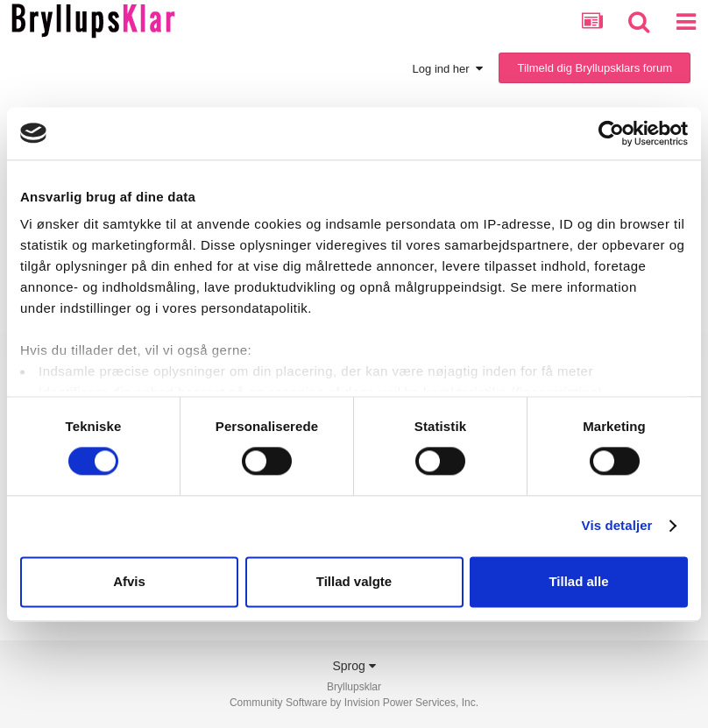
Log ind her (448, 69)
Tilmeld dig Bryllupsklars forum (595, 68)
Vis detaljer (617, 526)
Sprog (354, 666)
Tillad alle (578, 581)
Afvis (129, 581)
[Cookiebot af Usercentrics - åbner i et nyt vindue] (611, 133)
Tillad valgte (354, 581)
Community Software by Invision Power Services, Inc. (354, 703)
